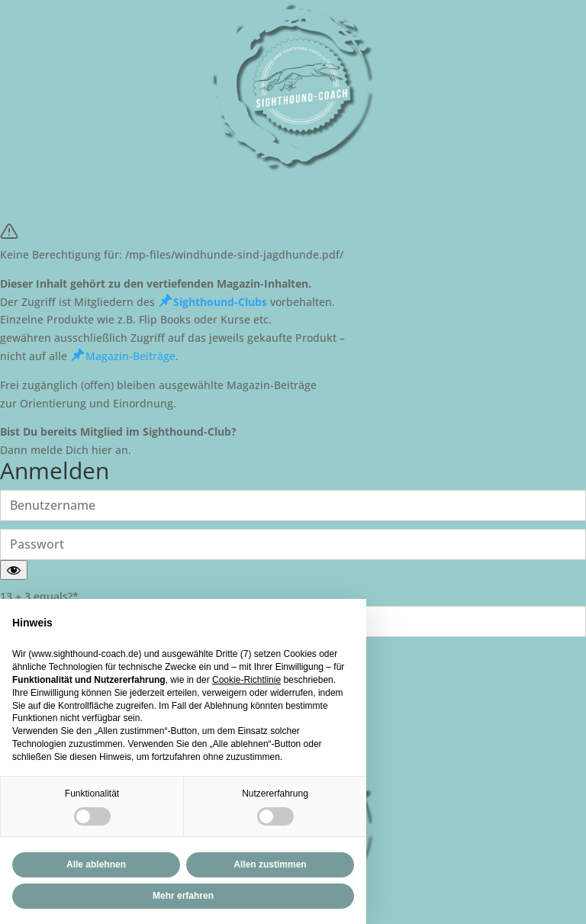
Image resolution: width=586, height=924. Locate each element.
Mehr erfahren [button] (183, 896)
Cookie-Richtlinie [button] (246, 680)
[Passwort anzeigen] (14, 570)
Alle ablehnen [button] (96, 864)
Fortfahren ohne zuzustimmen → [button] (272, 618)
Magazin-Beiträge (123, 356)
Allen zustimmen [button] (270, 864)
